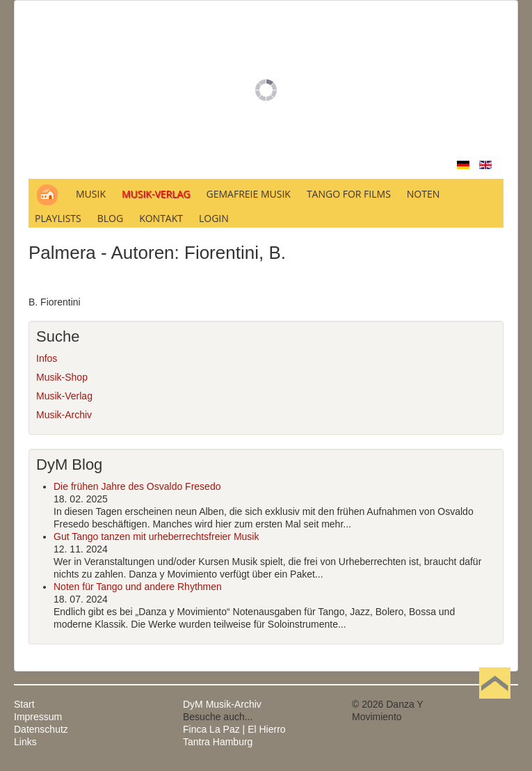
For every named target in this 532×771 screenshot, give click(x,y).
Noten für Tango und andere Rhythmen (138, 587)
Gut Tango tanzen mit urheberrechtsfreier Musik (156, 536)
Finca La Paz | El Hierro (234, 729)
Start (24, 704)
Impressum (38, 717)
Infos (47, 358)
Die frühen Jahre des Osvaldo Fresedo (137, 486)
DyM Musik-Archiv (222, 704)
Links (25, 742)
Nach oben (494, 704)
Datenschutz (41, 729)
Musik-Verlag (64, 396)
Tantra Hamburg (218, 742)
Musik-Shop (62, 377)
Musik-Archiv (64, 415)
